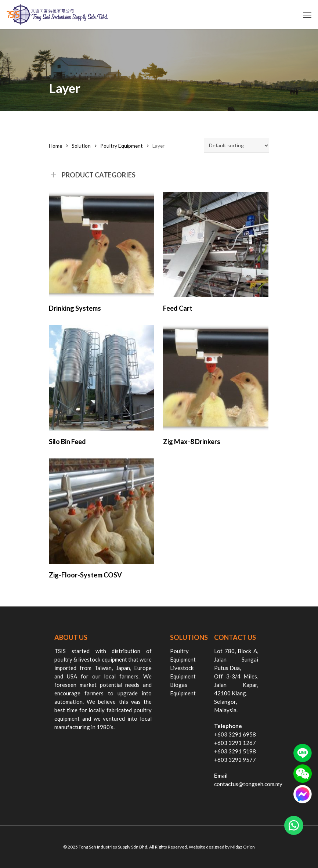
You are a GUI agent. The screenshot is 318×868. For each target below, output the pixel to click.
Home (55, 146)
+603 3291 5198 (235, 751)
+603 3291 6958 (235, 734)
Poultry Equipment (122, 146)
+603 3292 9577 (235, 760)
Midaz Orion (243, 847)
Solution (81, 146)
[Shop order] (236, 146)
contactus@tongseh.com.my (248, 784)
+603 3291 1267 (235, 743)
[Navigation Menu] (307, 15)
